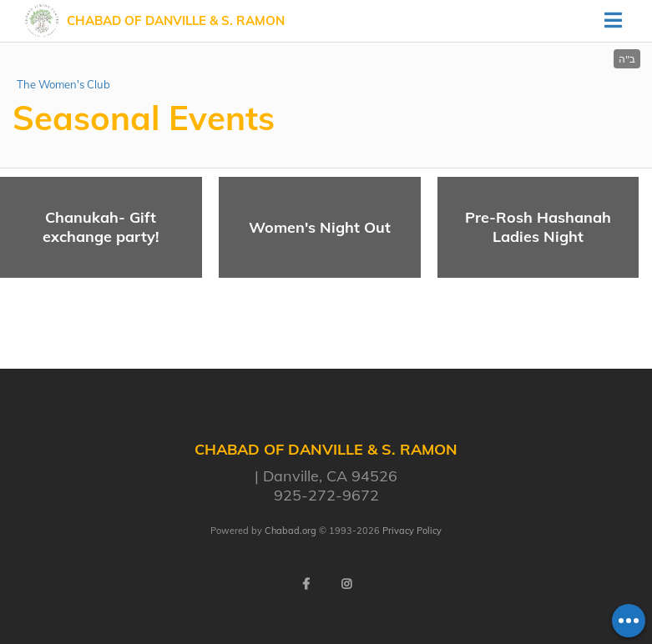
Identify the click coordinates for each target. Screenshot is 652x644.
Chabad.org (291, 531)
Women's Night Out (320, 227)
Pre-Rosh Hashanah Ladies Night (538, 227)
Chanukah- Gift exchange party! (101, 227)
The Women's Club (63, 84)
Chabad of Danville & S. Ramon (176, 20)
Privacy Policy (412, 531)
